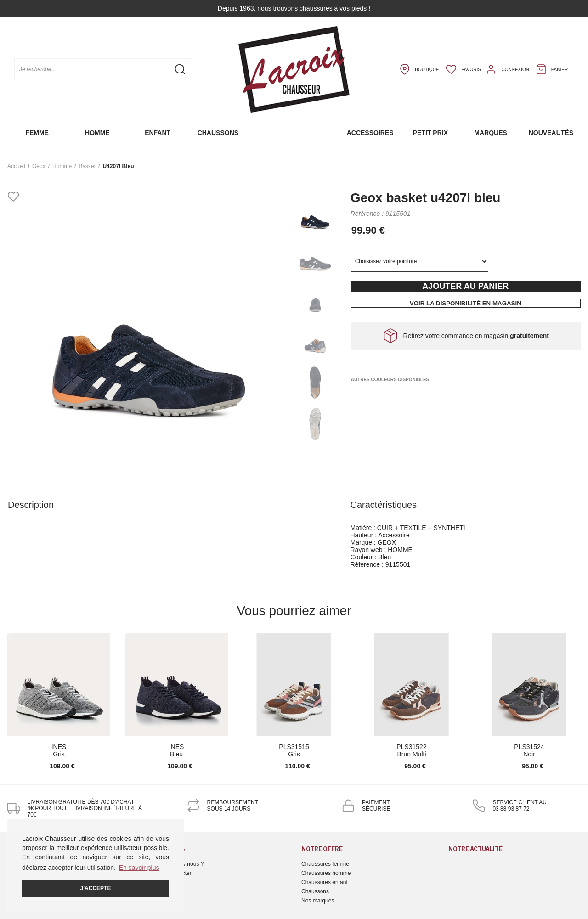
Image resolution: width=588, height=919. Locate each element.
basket (87, 166)
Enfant (158, 133)
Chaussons (218, 133)
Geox (39, 166)
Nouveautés (551, 133)
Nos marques (318, 901)
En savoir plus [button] (139, 868)
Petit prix (430, 133)
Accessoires (370, 133)
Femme (37, 133)
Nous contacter (173, 873)
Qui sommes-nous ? (179, 864)
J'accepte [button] (96, 888)
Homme (97, 133)
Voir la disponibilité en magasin (466, 303)
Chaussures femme (325, 864)
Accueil (16, 166)
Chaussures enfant (325, 882)
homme (62, 166)
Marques (491, 133)
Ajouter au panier (465, 286)
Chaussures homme (326, 873)
